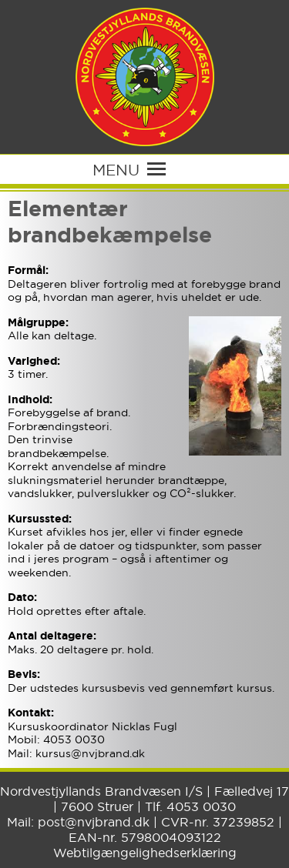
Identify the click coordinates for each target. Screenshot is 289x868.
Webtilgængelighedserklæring (145, 853)
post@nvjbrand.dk (94, 822)
